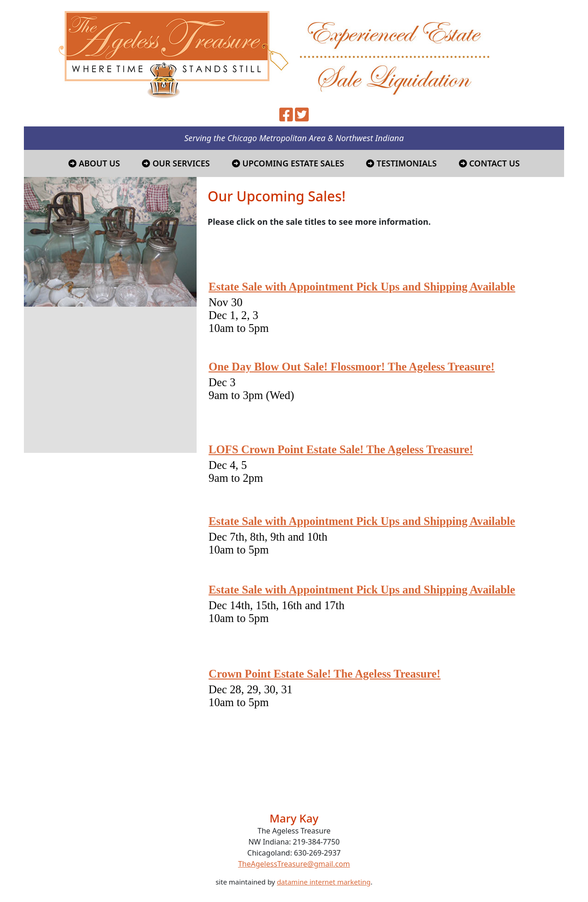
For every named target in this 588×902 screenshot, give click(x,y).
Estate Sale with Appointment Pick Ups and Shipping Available (362, 287)
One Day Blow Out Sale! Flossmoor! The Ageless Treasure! (352, 367)
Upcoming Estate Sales (288, 163)
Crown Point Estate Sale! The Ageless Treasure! (325, 674)
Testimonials (401, 163)
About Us (94, 163)
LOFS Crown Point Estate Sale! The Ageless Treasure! (341, 449)
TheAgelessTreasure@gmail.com (294, 864)
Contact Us (489, 163)
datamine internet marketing (324, 882)
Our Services (176, 163)
